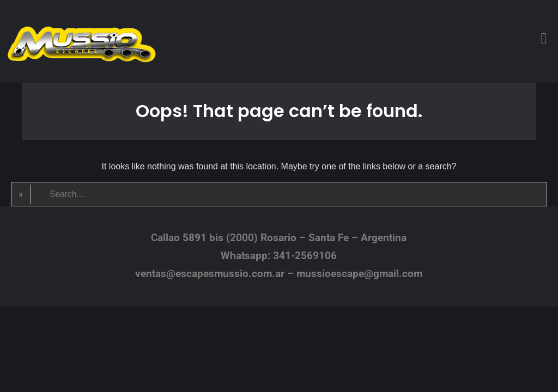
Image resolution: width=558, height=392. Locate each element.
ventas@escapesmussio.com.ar (210, 274)
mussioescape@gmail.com (359, 274)
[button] (544, 38)
